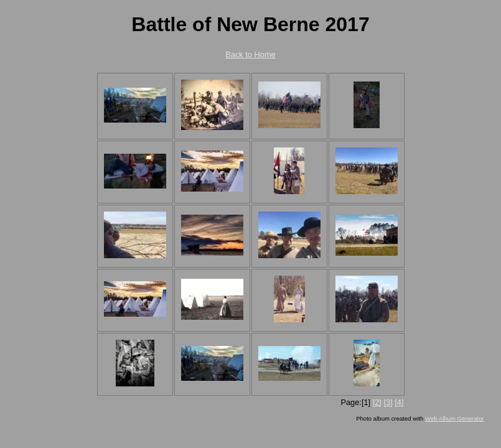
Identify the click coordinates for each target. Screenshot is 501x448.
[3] (388, 402)
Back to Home (250, 54)
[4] (399, 402)
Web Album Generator (455, 418)
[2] (377, 402)
